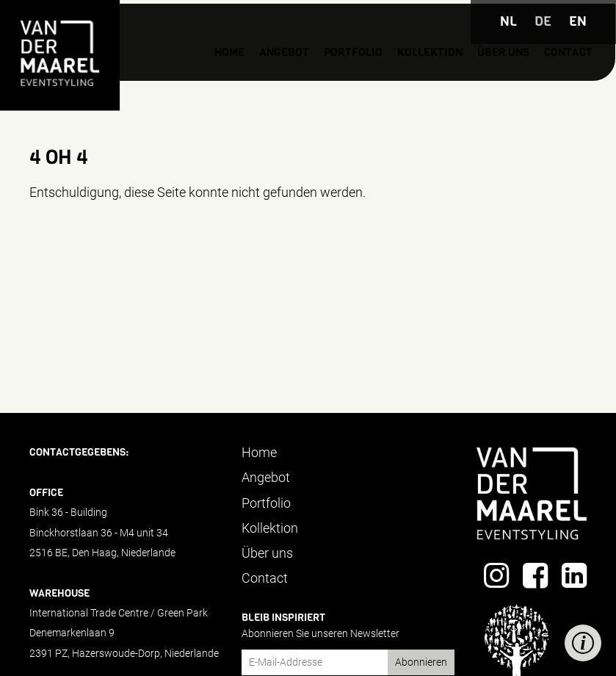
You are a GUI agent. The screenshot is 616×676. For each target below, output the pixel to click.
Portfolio (293, 81)
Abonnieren (421, 662)
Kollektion (382, 81)
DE (543, 21)
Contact (543, 81)
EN (578, 21)
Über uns (468, 81)
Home (152, 81)
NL (508, 21)
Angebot (214, 81)
